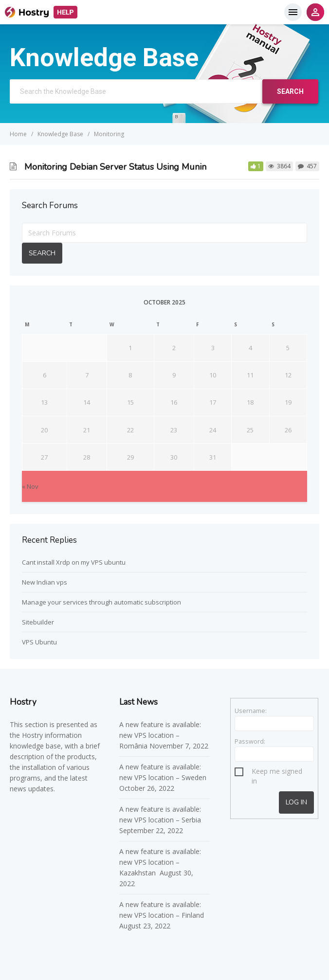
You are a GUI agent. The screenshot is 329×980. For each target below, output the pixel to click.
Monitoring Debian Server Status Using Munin (115, 167)
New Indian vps (45, 582)
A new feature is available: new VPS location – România (160, 735)
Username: (251, 711)
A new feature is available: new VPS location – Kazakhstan (160, 862)
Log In (296, 802)
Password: (250, 741)
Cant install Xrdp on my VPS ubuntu (74, 562)
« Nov (30, 486)
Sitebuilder (38, 622)
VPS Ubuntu (39, 642)
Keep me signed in (277, 773)
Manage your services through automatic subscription (101, 602)
